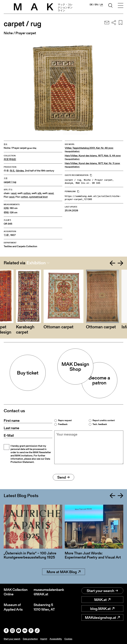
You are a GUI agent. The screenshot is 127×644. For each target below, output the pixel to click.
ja (101, 5)
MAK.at (102, 600)
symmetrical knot (38, 197)
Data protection (30, 639)
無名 (12, 171)
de (91, 5)
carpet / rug (10, 182)
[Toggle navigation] (121, 6)
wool (14, 193)
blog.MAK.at (102, 609)
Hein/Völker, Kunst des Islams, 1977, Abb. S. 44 (93, 157)
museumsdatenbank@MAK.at (49, 592)
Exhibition (36, 263)
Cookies (68, 639)
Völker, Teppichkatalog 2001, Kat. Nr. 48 (89, 150)
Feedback (63, 424)
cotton (27, 193)
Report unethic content (104, 420)
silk (39, 193)
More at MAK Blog (64, 572)
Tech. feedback (100, 424)
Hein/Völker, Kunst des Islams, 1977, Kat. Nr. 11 (92, 165)
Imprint (44, 639)
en (96, 5)
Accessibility (56, 639)
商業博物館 (10, 159)
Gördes (20, 171)
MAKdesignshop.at (102, 617)
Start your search (102, 591)
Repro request (65, 420)
